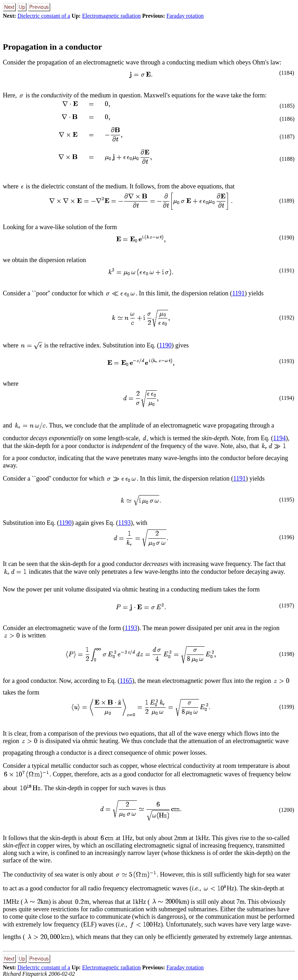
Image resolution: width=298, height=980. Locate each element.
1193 (124, 523)
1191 (238, 293)
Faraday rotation (185, 16)
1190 (165, 345)
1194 (279, 438)
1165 (126, 681)
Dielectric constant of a (44, 16)
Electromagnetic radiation (111, 16)
